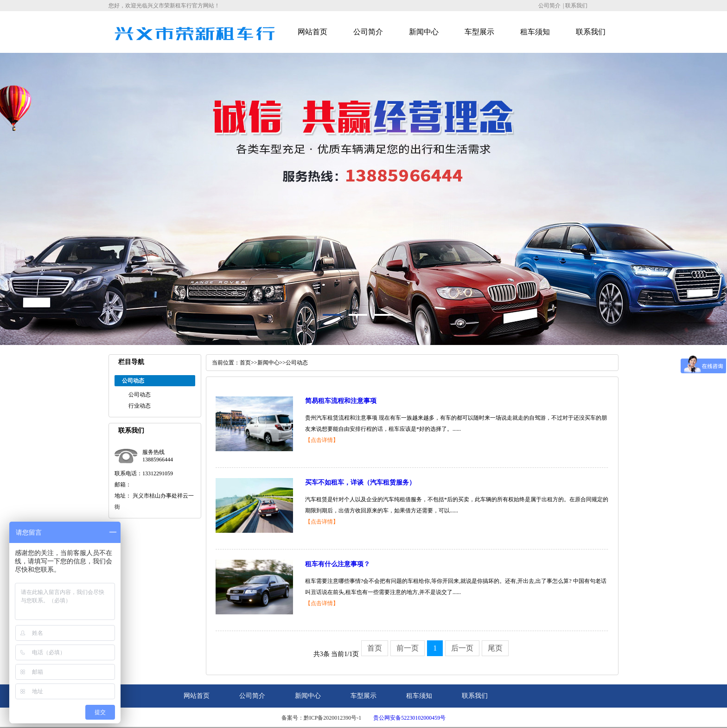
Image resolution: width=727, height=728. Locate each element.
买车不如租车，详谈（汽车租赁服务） (360, 482)
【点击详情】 (322, 440)
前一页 (408, 648)
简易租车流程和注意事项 (341, 401)
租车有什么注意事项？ (338, 564)
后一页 (462, 648)
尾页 (495, 648)
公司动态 (140, 395)
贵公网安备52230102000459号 (409, 718)
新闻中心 (424, 32)
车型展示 (479, 32)
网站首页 (312, 32)
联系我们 (576, 6)
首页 (245, 363)
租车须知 (535, 32)
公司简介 (549, 6)
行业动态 (140, 406)
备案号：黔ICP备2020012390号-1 (322, 718)
